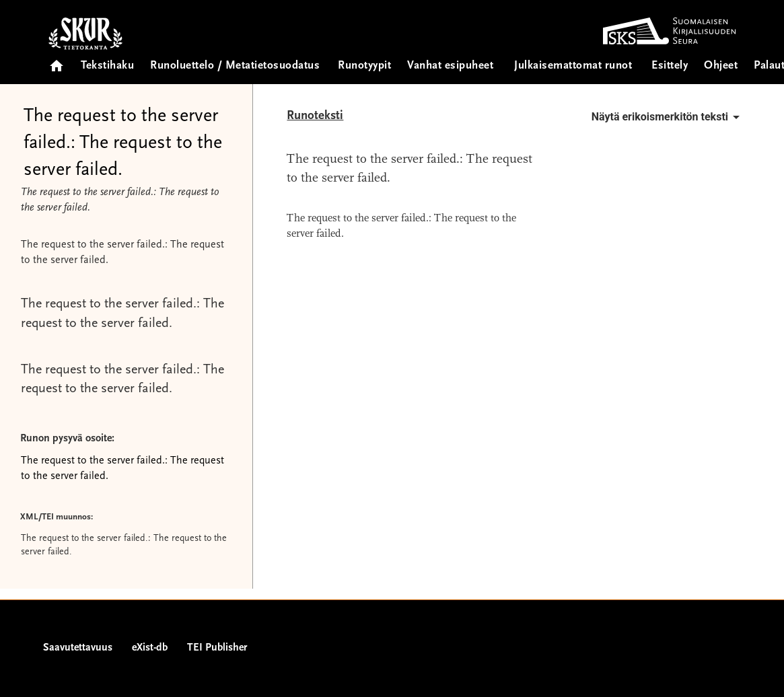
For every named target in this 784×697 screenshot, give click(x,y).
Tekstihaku (107, 66)
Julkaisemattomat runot (573, 66)
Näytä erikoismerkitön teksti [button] (668, 117)
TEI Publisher (217, 648)
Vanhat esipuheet (450, 66)
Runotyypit (364, 66)
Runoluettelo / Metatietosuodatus (235, 66)
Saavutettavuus (78, 648)
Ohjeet (721, 66)
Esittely (670, 66)
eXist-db (150, 648)
